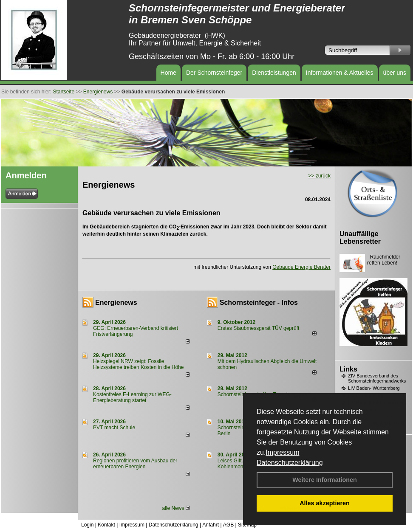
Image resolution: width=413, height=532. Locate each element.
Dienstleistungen (274, 73)
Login (87, 525)
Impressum (282, 452)
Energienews (116, 303)
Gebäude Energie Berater (301, 267)
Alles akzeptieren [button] (325, 503)
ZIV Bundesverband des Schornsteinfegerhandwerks (377, 378)
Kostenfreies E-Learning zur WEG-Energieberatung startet (132, 397)
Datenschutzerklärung (290, 463)
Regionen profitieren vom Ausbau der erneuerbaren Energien (135, 464)
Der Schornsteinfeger (214, 73)
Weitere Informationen (325, 480)
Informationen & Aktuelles (340, 73)
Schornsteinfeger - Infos (259, 303)
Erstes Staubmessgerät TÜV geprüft (259, 328)
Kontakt (106, 525)
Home (168, 73)
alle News (176, 508)
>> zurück (319, 176)
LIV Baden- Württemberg (374, 388)
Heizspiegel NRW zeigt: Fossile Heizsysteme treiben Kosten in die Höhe (138, 364)
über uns (395, 73)
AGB (228, 525)
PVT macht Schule (114, 428)
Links (348, 369)
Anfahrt (211, 525)
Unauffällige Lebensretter (360, 238)
